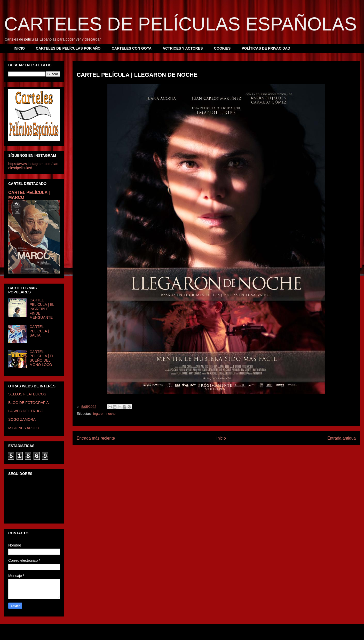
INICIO (19, 48)
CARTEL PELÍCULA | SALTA (39, 331)
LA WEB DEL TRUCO (26, 411)
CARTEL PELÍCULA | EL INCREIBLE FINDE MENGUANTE (42, 309)
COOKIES (222, 48)
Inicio (221, 438)
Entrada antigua (342, 438)
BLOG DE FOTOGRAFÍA (29, 403)
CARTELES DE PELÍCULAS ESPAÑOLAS (180, 24)
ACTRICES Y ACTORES (183, 48)
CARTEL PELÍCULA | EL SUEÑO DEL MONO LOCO (42, 358)
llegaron (98, 414)
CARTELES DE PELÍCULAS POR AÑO (68, 48)
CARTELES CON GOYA (132, 48)
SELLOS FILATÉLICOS (27, 394)
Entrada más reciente (96, 438)
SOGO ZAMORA (22, 419)
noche (111, 414)
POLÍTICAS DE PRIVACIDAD (266, 48)
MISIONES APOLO (24, 428)
